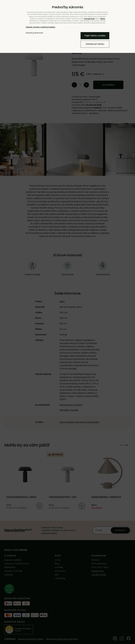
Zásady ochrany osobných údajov (40, 27)
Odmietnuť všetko (95, 44)
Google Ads (89, 19)
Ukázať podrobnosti (34, 33)
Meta (103, 19)
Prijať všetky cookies (95, 36)
